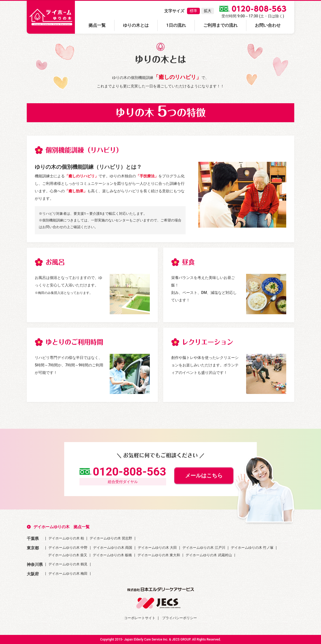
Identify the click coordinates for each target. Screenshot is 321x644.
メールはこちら (204, 476)
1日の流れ (176, 25)
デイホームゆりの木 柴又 (68, 555)
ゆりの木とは (136, 25)
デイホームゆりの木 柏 (66, 538)
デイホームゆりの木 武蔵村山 (209, 555)
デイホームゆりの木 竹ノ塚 (252, 548)
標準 (193, 11)
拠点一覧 (97, 25)
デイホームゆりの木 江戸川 (204, 548)
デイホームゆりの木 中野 (68, 548)
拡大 (208, 11)
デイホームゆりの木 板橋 (112, 555)
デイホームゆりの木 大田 (157, 548)
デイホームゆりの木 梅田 (68, 574)
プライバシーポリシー (179, 618)
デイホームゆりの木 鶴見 (68, 564)
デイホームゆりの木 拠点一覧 (62, 527)
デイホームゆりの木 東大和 (159, 555)
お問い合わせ (268, 25)
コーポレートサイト (140, 618)
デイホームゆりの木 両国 (113, 548)
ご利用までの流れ (220, 25)
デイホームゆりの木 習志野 (111, 538)
